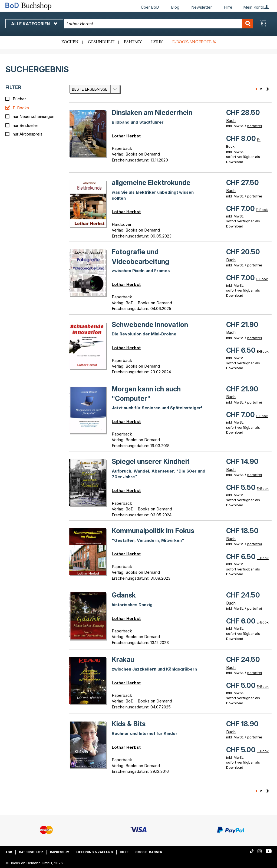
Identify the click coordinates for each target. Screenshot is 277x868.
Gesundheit (101, 42)
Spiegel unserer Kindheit (151, 461)
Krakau (123, 659)
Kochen (70, 42)
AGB (9, 852)
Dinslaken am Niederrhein (152, 113)
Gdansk (124, 595)
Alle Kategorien (34, 24)
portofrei (255, 126)
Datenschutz (31, 852)
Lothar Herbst (126, 136)
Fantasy (133, 42)
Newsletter (202, 7)
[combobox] (158, 24)
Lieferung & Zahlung (95, 852)
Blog (175, 7)
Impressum (60, 852)
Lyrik (157, 42)
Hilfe (228, 7)
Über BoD (150, 7)
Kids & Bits (129, 724)
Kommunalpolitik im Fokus (153, 531)
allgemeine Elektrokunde (151, 183)
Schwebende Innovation (150, 325)
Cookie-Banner (149, 852)
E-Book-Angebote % (194, 42)
